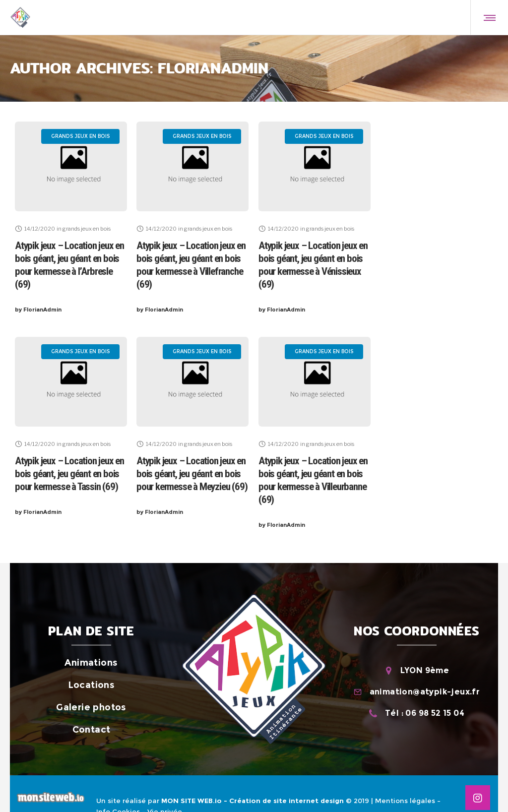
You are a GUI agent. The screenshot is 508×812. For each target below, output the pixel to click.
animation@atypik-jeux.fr (425, 692)
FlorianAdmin (38, 310)
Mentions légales (405, 801)
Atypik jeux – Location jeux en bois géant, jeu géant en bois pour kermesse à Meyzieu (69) (192, 474)
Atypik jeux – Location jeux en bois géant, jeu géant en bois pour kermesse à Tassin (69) (69, 474)
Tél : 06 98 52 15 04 (425, 713)
